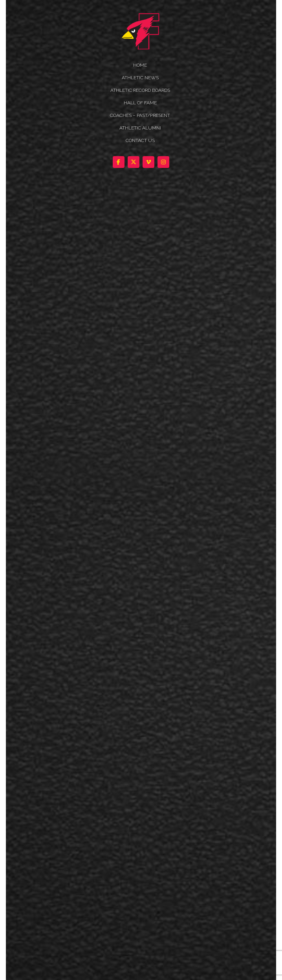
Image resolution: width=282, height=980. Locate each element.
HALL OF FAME (140, 103)
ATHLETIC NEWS (140, 78)
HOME (140, 65)
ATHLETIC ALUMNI (140, 128)
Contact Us (140, 140)
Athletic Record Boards (140, 90)
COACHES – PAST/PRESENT (140, 115)
